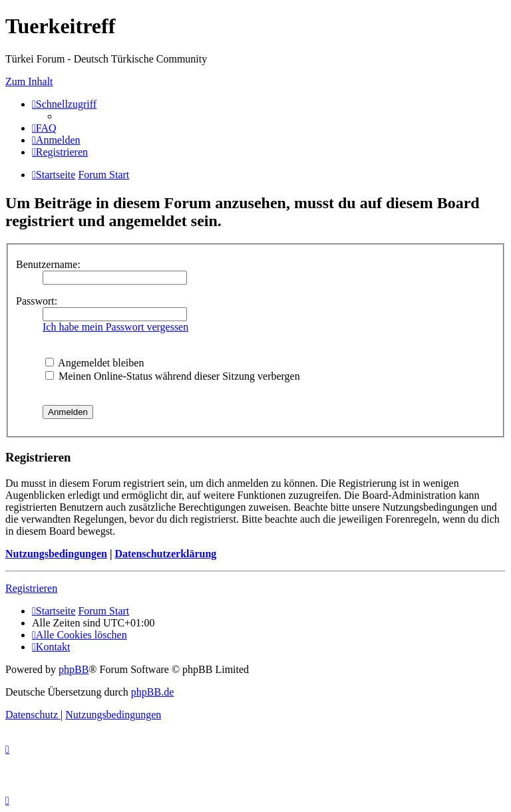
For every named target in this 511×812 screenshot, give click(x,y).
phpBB (74, 669)
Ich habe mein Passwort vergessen (115, 327)
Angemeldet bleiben (94, 363)
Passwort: (37, 301)
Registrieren (31, 588)
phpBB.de (152, 692)
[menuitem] (44, 128)
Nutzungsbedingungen (56, 554)
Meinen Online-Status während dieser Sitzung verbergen (173, 376)
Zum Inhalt (29, 81)
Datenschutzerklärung (165, 554)
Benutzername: (48, 264)
